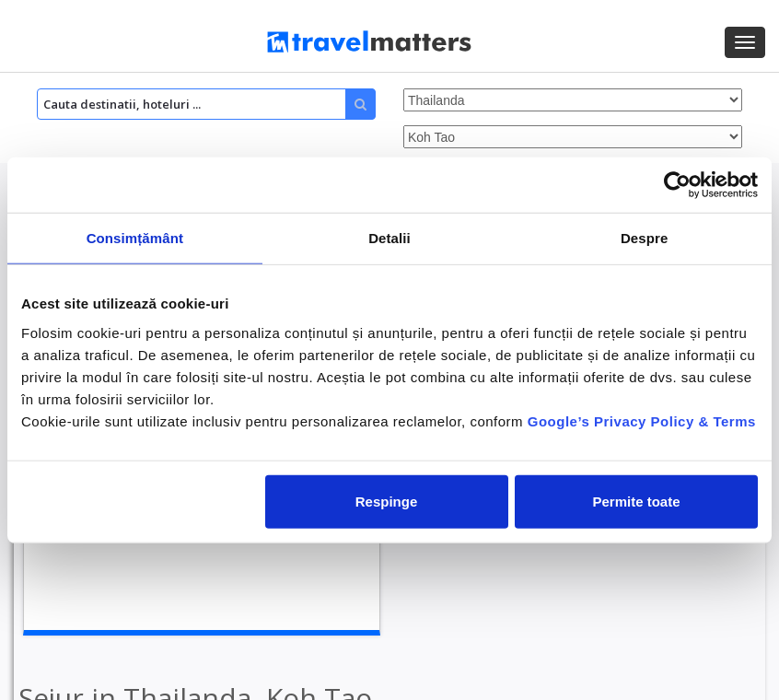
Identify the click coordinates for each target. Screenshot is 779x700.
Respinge (387, 501)
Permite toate (636, 501)
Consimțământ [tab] (135, 238)
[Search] (206, 104)
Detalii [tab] (389, 238)
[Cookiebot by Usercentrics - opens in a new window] (677, 185)
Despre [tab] (644, 238)
